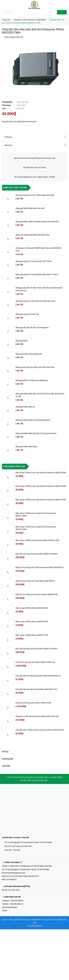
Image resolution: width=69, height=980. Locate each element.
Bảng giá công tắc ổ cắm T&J (27, 314)
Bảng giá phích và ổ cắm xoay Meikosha (32, 380)
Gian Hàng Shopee (9, 907)
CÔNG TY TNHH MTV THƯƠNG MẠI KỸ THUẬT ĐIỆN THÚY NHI (27, 866)
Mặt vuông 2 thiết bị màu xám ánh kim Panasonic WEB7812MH (41, 486)
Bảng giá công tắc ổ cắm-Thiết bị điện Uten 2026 (35, 195)
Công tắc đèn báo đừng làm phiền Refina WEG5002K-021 (38, 676)
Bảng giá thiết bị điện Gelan (26, 447)
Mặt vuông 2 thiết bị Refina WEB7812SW (32, 622)
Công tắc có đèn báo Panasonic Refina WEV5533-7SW (37, 716)
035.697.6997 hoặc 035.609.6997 (18, 846)
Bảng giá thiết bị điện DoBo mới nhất (30, 208)
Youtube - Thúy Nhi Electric (13, 904)
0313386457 (12, 880)
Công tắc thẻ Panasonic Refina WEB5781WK (33, 703)
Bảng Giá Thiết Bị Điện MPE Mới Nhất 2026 (33, 235)
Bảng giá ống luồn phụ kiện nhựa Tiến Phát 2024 (35, 367)
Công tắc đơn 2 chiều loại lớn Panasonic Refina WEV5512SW (40, 730)
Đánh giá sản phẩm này (14, 37)
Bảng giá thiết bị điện (15, 188)
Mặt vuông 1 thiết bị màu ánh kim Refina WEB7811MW (37, 540)
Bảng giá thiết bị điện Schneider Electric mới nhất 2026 (37, 222)
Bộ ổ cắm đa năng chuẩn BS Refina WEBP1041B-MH (37, 554)
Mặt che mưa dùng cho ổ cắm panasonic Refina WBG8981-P (40, 567)
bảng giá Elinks (22, 341)
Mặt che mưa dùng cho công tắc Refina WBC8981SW (37, 594)
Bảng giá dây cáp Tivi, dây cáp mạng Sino (32, 327)
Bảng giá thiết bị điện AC (25, 407)
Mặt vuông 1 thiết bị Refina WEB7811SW (32, 635)
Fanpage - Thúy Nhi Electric (13, 901)
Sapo (40, 926)
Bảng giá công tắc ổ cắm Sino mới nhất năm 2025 (35, 301)
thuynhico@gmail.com (16, 873)
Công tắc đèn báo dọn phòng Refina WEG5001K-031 (36, 689)
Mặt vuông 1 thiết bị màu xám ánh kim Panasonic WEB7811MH (41, 500)
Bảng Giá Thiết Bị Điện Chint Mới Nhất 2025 (33, 420)
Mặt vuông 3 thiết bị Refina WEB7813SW (32, 608)
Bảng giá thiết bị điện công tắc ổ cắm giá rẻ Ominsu (36, 433)
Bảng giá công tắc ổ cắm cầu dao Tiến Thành (34, 261)
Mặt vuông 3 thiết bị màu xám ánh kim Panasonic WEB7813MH (41, 473)
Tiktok (4, 911)
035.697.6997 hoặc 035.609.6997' (25, 876)
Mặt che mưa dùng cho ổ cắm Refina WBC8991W (35, 581)
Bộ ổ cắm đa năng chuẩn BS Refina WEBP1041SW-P (36, 649)
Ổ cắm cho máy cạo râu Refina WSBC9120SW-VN (35, 662)
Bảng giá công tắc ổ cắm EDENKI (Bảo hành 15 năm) (37, 274)
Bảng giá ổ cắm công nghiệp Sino (29, 354)
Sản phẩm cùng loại (14, 466)
